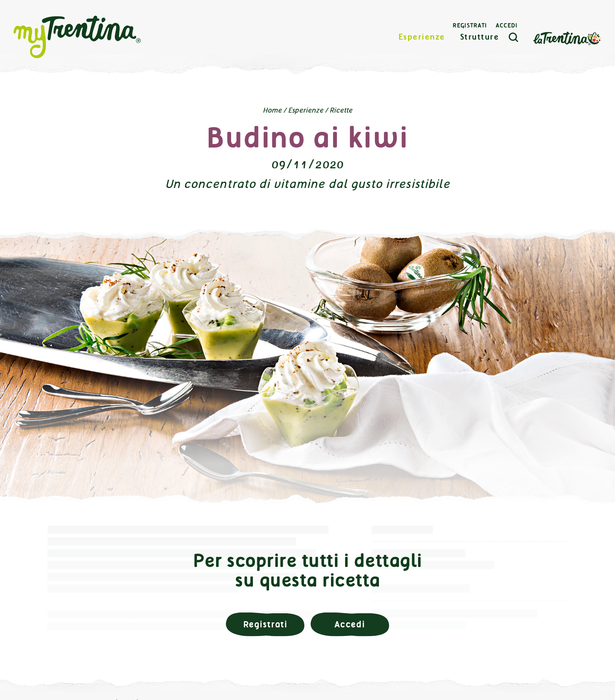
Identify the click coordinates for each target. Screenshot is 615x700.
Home (272, 110)
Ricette (341, 110)
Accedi (507, 26)
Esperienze (422, 37)
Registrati (470, 26)
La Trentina (567, 38)
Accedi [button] (350, 624)
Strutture (480, 37)
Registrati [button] (265, 624)
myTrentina (77, 37)
